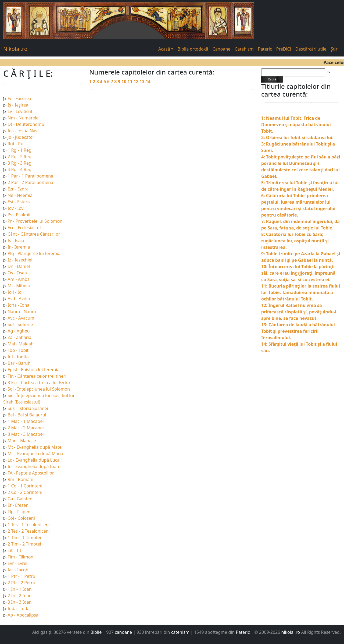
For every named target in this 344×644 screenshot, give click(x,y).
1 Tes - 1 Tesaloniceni (29, 525)
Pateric (265, 49)
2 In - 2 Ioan (19, 596)
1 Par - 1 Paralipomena (30, 176)
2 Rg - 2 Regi (20, 157)
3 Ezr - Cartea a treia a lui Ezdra (39, 383)
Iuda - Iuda (19, 608)
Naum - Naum (22, 312)
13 (142, 82)
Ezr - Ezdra (18, 189)
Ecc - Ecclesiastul (24, 228)
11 (130, 82)
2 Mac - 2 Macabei (26, 428)
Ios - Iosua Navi (23, 131)
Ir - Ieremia (19, 247)
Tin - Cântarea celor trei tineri (37, 376)
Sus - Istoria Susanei (28, 408)
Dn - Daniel (19, 266)
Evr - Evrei (17, 563)
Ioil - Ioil (16, 292)
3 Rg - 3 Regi (20, 163)
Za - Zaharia (19, 337)
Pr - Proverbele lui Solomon (35, 221)
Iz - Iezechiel (20, 260)
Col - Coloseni (21, 518)
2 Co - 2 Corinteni (25, 492)
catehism (180, 632)
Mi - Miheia (19, 286)
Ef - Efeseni (19, 505)
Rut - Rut (16, 144)
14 (148, 82)
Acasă (164, 49)
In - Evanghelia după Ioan (33, 466)
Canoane (222, 49)
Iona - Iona (18, 305)
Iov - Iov (15, 208)
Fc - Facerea (19, 98)
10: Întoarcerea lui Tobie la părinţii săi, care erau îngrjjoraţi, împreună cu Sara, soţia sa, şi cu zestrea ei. (298, 273)
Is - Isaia (16, 240)
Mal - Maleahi (21, 344)
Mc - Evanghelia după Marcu (36, 454)
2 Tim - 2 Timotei (24, 544)
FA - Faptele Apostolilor (31, 473)
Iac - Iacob (18, 570)
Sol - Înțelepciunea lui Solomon (39, 389)
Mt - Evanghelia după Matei (35, 447)
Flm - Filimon (20, 557)
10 (124, 82)
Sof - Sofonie (20, 324)
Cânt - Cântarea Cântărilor (34, 234)
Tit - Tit (14, 550)
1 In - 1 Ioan (19, 589)
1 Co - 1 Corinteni (25, 486)
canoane (123, 632)
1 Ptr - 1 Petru (21, 576)
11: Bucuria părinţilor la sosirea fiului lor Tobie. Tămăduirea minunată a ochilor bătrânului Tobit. (301, 292)
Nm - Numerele (23, 118)
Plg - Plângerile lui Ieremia (34, 253)
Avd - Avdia (19, 299)
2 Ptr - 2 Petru (21, 583)
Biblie (96, 632)
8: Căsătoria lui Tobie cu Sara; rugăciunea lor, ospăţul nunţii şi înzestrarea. (295, 241)
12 (137, 82)
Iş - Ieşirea (18, 105)
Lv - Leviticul (20, 111)
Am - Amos (18, 279)
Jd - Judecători (21, 137)
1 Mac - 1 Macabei (26, 421)
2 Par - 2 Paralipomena (30, 182)
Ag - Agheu (19, 331)
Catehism (244, 49)
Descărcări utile (311, 49)
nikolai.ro (291, 632)
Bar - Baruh (19, 363)
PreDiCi (284, 49)
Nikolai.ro (15, 49)
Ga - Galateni (21, 499)
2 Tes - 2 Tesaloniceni (29, 531)
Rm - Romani (20, 479)
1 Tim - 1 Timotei (24, 537)
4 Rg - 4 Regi (20, 169)
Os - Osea (17, 273)
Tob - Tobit (18, 350)
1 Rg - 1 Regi (20, 150)
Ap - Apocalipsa (23, 615)
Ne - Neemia (20, 195)
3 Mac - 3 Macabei (26, 434)
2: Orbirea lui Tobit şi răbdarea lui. (297, 137)
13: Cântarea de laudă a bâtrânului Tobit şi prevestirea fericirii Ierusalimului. (298, 331)
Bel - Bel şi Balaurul (27, 415)
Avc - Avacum (21, 318)
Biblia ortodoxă (193, 49)
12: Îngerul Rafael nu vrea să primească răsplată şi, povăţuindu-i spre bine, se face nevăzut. (299, 312)
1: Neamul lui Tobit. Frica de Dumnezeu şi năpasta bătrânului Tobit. (296, 125)
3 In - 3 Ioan (19, 602)
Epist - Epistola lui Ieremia (33, 370)
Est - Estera (19, 202)
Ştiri (335, 49)
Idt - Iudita (18, 357)
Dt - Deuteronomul (26, 124)
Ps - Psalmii (19, 215)
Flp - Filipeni (19, 512)
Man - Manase (22, 441)
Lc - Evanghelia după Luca (33, 460)
